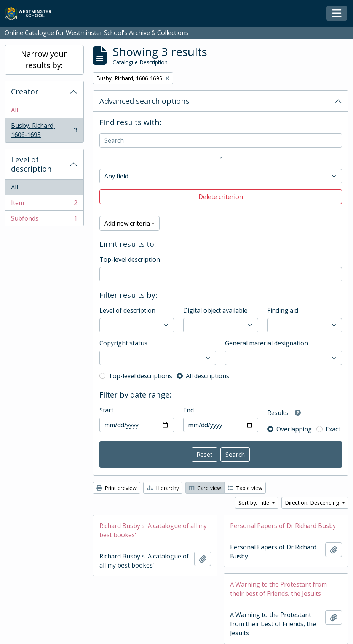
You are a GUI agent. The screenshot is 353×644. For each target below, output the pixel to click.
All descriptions (208, 376)
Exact (333, 429)
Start (106, 410)
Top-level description (130, 259)
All (14, 110)
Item (44, 204)
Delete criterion (221, 197)
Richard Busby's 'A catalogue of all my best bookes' (153, 530)
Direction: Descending (313, 503)
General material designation (267, 343)
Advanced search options (145, 101)
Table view (245, 488)
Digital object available (215, 310)
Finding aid (283, 310)
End (188, 410)
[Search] (221, 140)
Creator (25, 91)
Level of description (31, 164)
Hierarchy (163, 488)
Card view (205, 488)
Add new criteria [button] (127, 223)
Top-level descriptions (140, 376)
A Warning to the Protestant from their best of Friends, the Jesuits (278, 589)
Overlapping (294, 429)
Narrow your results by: (44, 60)
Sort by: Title (255, 503)
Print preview (117, 488)
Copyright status (123, 343)
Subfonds (44, 220)
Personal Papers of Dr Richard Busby (283, 526)
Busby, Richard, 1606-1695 (44, 130)
